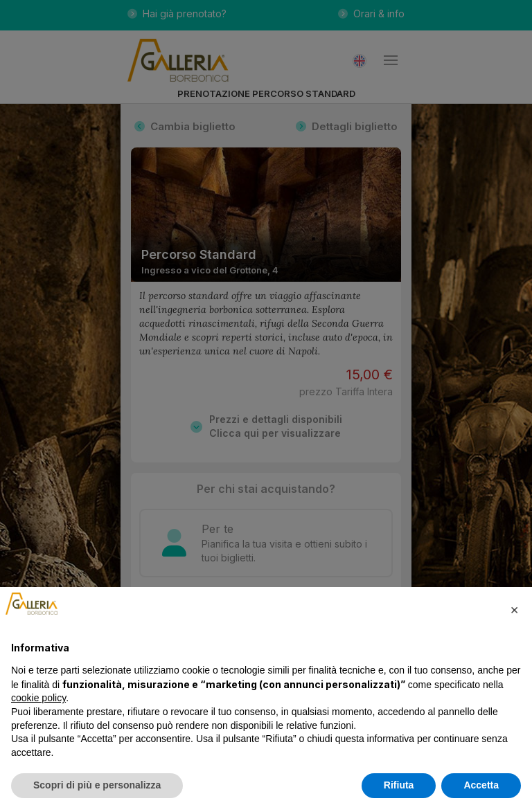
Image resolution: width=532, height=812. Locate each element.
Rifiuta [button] (399, 785)
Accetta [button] (481, 785)
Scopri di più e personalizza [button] (97, 785)
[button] (514, 609)
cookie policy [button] (38, 698)
